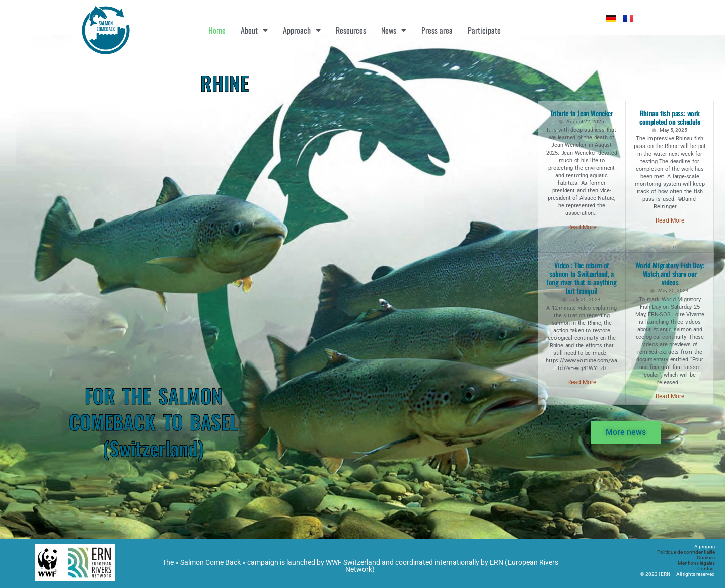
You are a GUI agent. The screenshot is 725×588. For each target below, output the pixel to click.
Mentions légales (696, 563)
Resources (351, 30)
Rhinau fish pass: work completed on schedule (670, 117)
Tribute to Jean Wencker (582, 113)
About (254, 30)
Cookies (706, 558)
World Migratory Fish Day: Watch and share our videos (670, 274)
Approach (302, 30)
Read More (582, 227)
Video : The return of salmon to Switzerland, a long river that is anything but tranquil (582, 278)
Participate (484, 30)
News (394, 30)
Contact (706, 569)
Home (217, 30)
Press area (437, 30)
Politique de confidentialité (686, 552)
